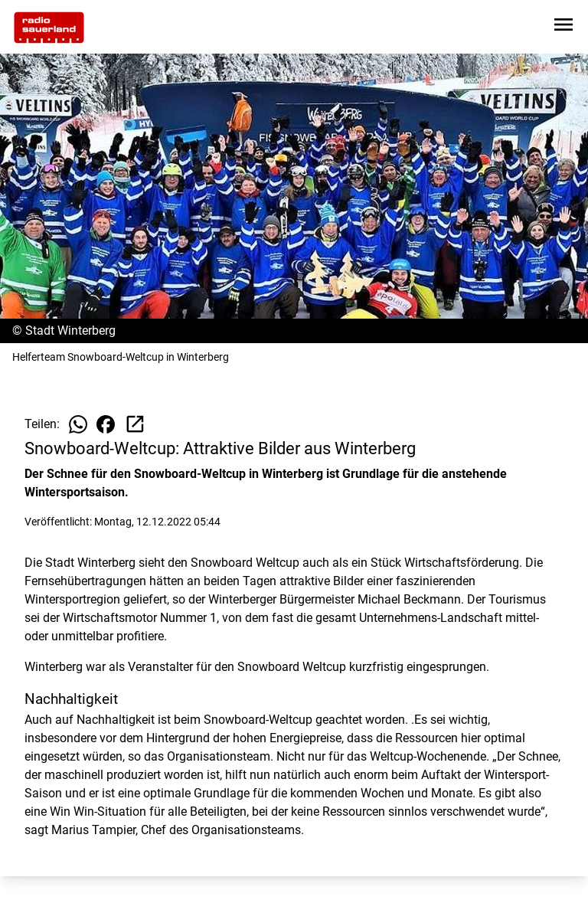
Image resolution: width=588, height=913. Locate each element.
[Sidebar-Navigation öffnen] (563, 27)
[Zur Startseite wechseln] (49, 28)
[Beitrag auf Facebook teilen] (106, 424)
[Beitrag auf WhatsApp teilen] (78, 424)
